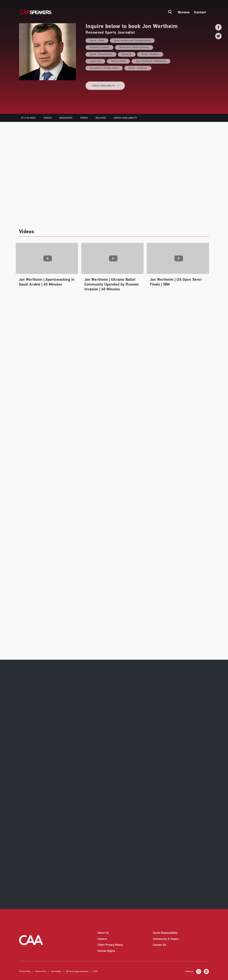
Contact (200, 12)
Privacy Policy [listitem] (25, 971)
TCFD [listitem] (95, 971)
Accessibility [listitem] (56, 971)
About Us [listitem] (103, 933)
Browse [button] (184, 12)
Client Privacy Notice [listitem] (110, 945)
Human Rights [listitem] (106, 951)
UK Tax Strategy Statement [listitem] (77, 971)
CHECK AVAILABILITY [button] (106, 86)
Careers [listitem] (102, 939)
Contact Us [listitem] (159, 945)
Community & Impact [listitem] (166, 939)
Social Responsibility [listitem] (165, 933)
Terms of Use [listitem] (41, 971)
